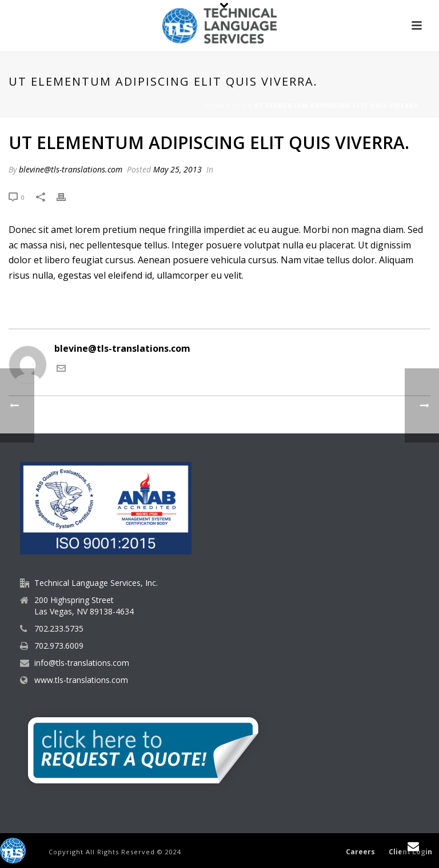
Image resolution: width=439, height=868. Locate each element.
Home (214, 106)
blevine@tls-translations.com (71, 169)
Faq (239, 106)
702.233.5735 (59, 629)
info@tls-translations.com (82, 663)
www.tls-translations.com (81, 680)
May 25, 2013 (177, 169)
